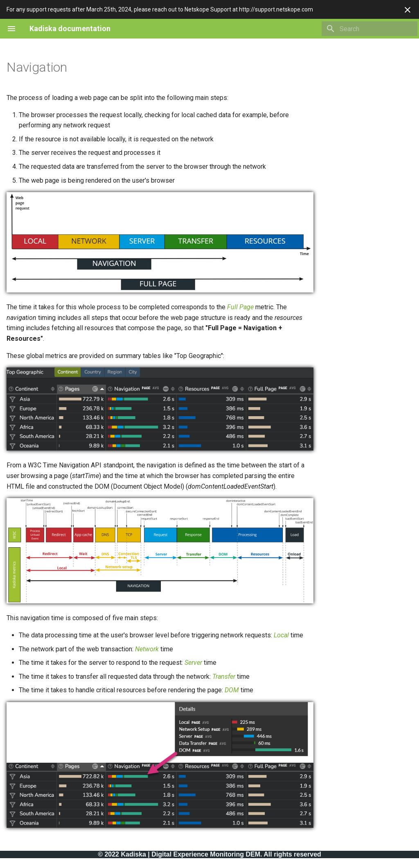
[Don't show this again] (408, 10)
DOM (232, 690)
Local (281, 635)
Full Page (240, 307)
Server (193, 663)
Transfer (224, 676)
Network (147, 649)
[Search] (369, 29)
